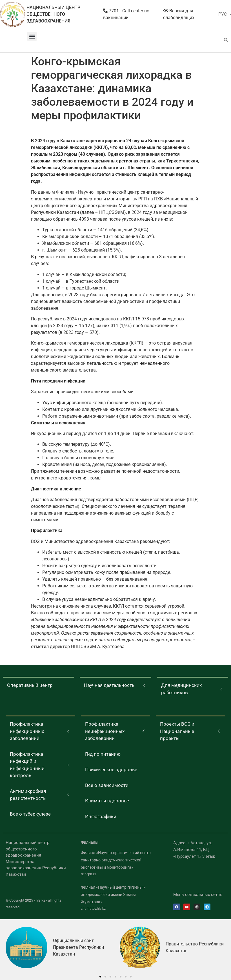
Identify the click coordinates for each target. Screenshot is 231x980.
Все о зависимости (107, 785)
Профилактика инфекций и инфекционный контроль (27, 765)
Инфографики (101, 816)
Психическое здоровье (111, 769)
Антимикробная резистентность (28, 795)
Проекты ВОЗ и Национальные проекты (177, 731)
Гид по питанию (103, 754)
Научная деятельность (109, 685)
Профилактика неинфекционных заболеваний (105, 731)
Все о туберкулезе (30, 814)
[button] (32, 36)
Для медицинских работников (181, 689)
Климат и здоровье (107, 801)
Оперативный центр (30, 685)
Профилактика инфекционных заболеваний (27, 731)
